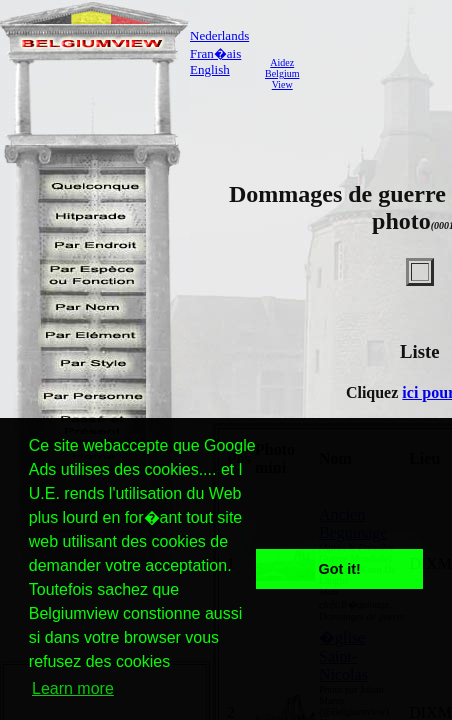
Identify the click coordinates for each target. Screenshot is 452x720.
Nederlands (219, 35)
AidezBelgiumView (282, 73)
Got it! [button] (340, 569)
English (210, 69)
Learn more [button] (73, 688)
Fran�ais (215, 53)
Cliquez (374, 392)
